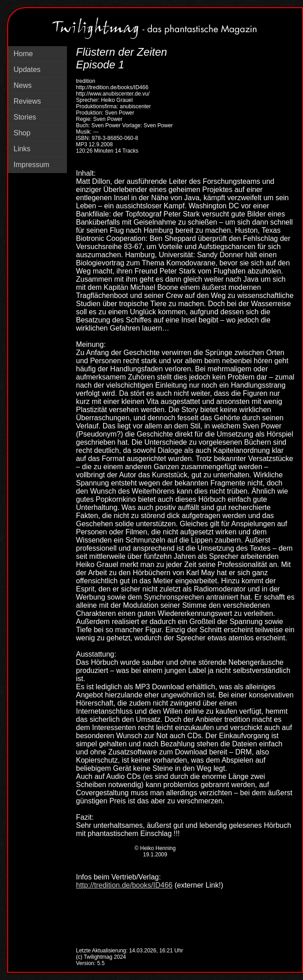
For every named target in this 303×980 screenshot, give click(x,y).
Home (23, 54)
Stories (25, 117)
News (23, 85)
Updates (27, 70)
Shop (22, 133)
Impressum (31, 165)
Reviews (27, 101)
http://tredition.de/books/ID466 (124, 885)
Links (22, 149)
